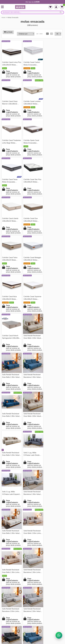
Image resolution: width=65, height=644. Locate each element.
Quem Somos (32, 571)
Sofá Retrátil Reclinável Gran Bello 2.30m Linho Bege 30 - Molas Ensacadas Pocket (52, 384)
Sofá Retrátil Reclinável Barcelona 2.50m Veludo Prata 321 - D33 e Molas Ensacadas (52, 424)
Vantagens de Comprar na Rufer (32, 595)
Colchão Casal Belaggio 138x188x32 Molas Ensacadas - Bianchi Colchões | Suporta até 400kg (52, 183)
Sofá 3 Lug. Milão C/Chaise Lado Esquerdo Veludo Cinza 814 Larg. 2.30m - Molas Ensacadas (32, 344)
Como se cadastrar (32, 591)
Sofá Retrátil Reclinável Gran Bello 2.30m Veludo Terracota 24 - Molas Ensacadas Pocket (32, 504)
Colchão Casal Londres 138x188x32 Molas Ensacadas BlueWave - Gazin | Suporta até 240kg (11, 103)
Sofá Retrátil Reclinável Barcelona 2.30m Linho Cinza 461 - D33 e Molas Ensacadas (11, 424)
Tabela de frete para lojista (32, 581)
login (37, 2)
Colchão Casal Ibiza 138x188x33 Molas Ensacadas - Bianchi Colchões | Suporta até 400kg (10, 224)
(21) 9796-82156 (33, 614)
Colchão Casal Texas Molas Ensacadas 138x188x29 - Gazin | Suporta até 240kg (10, 143)
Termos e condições (32, 574)
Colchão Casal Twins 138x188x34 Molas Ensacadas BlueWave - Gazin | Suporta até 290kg (31, 183)
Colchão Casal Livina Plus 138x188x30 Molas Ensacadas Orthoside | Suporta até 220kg (11, 63)
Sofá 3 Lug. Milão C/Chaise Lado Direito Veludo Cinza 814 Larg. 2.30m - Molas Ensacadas (11, 344)
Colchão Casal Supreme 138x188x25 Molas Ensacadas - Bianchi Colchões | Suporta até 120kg (32, 224)
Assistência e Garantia (32, 588)
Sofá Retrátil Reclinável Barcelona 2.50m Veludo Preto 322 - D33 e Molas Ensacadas (11, 464)
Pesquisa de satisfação (33, 584)
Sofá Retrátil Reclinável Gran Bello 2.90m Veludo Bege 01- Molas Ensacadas (32, 304)
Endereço (33, 578)
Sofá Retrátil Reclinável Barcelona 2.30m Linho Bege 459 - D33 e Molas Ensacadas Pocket (52, 464)
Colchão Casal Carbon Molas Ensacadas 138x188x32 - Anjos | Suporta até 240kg (31, 63)
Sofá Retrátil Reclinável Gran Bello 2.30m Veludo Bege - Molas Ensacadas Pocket (11, 264)
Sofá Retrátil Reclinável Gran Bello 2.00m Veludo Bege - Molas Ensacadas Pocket (11, 384)
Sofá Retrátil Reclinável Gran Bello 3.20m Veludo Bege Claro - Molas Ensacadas (53, 304)
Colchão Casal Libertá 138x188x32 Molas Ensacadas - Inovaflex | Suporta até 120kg (52, 143)
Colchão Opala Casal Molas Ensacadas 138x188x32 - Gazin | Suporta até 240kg (51, 103)
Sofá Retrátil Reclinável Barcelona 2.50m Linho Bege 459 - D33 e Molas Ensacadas (11, 504)
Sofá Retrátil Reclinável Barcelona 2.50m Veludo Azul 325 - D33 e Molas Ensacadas (32, 464)
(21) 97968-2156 (33, 617)
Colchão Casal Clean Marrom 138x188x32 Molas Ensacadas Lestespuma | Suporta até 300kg (51, 63)
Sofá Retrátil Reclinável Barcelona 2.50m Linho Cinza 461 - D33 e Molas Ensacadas (32, 424)
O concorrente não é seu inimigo (32, 601)
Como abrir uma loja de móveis (32, 598)
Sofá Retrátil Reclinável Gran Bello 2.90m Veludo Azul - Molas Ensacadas (11, 304)
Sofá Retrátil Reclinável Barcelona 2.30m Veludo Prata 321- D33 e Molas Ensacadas (52, 344)
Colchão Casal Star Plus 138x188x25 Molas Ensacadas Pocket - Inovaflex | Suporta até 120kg (32, 143)
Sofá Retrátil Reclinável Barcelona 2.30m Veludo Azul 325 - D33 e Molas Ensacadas (52, 264)
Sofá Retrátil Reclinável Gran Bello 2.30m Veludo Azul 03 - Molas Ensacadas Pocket (32, 264)
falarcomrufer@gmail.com (32, 621)
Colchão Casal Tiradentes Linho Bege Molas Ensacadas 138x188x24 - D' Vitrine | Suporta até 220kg (32, 103)
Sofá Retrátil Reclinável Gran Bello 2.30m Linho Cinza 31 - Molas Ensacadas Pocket (31, 384)
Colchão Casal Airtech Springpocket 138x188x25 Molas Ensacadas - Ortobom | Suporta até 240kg (52, 224)
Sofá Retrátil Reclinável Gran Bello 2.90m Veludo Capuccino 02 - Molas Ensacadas (53, 504)
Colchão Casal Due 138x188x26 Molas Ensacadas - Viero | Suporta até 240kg (9, 183)
